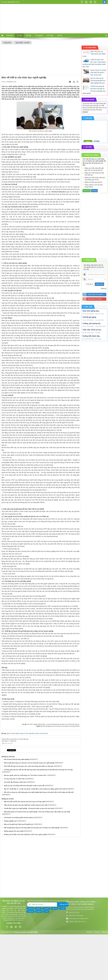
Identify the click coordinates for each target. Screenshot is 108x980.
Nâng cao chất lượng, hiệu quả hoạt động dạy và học (94, 179)
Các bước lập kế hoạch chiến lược (15, 825)
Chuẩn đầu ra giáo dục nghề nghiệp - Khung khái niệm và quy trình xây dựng (29, 852)
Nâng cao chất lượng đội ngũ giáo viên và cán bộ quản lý (93, 169)
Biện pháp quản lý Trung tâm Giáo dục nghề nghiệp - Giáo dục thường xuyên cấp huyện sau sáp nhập (37, 855)
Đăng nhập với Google (95, 299)
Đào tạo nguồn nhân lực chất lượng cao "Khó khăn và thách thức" (25, 819)
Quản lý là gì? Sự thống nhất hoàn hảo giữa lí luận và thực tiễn (24, 829)
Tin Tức (19, 35)
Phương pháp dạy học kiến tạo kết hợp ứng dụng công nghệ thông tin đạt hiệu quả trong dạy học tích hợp (38, 813)
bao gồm (6, 952)
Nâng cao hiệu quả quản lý (92, 182)
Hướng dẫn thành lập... (92, 336)
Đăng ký (104, 288)
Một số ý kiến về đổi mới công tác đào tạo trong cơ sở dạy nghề (25, 845)
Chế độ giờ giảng (89, 317)
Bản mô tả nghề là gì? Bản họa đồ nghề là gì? (19, 867)
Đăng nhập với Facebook (96, 294)
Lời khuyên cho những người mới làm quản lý (19, 861)
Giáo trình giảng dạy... (91, 311)
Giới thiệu (10, 35)
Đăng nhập (99, 284)
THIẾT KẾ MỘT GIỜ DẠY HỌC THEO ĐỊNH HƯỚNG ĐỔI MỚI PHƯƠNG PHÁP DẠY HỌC (94, 63)
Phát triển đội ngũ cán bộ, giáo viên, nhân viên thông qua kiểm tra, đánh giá (29, 809)
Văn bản (29, 35)
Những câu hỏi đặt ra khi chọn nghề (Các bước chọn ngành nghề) (25, 878)
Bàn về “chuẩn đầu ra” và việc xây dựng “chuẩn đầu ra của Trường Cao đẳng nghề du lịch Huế (35, 832)
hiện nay (14, 952)
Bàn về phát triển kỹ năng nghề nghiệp (16, 803)
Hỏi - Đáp (50, 35)
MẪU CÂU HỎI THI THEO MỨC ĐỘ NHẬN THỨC (94, 54)
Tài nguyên (39, 35)
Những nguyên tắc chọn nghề (14, 874)
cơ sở (6, 955)
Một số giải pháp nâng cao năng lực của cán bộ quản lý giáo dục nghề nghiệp (29, 806)
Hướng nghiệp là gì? (11, 864)
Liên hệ (60, 35)
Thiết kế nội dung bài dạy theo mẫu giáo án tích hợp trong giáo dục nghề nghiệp (94, 90)
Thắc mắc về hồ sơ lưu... (92, 330)
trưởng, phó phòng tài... (92, 323)
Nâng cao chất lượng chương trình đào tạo (93, 174)
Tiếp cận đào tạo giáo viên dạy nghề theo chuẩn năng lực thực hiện (26, 848)
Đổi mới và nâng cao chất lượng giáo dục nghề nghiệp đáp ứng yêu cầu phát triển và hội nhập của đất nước (39, 836)
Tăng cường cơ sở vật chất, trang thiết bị (93, 186)
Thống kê (104, 975)
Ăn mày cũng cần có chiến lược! (14, 822)
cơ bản (22, 952)
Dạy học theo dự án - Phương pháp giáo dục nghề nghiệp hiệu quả (98, 81)
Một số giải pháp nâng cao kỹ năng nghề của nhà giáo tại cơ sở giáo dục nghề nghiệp (32, 871)
